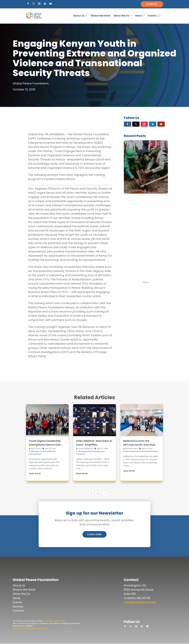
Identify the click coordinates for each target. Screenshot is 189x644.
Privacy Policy (18, 628)
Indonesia (80, 454)
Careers (19, 611)
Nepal (155, 451)
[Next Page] (104, 493)
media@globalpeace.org (54, 621)
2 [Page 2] (91, 493)
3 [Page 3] (98, 493)
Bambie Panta (131, 449)
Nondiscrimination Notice (36, 628)
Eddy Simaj (36, 449)
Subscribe (94, 534)
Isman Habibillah (85, 449)
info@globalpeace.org (140, 602)
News (139, 16)
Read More (35, 474)
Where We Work (100, 16)
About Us (79, 16)
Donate (152, 4)
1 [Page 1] (85, 493)
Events (152, 16)
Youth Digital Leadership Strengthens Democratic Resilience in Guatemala (45, 445)
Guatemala (34, 451)
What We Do (121, 16)
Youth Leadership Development (90, 451)
